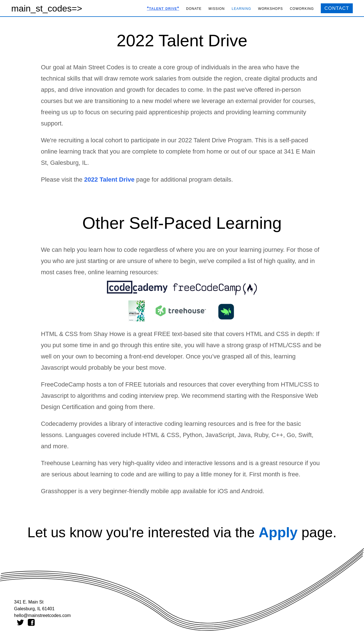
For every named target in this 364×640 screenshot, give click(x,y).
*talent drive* (163, 8)
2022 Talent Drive (109, 180)
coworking (302, 8)
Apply (278, 532)
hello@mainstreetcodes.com (42, 615)
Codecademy (59, 424)
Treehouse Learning (68, 463)
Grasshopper (59, 491)
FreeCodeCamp (63, 384)
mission (217, 8)
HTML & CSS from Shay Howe (83, 334)
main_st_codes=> (47, 8)
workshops (271, 8)
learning (241, 8)
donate (194, 8)
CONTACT (337, 8)
